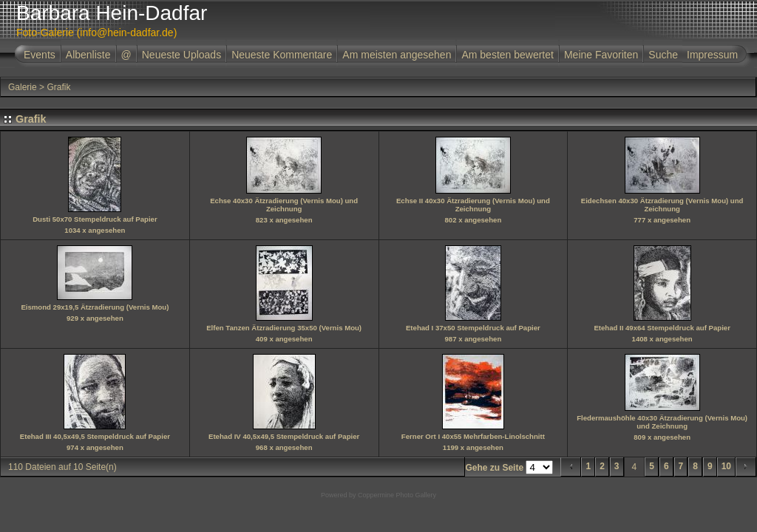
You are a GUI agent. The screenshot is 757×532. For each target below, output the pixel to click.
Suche (663, 55)
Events (40, 55)
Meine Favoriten (601, 55)
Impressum (712, 55)
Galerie (23, 87)
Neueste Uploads (181, 55)
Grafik (58, 87)
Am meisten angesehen (397, 55)
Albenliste (88, 55)
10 (726, 466)
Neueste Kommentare (282, 55)
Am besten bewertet (508, 55)
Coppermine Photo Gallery (397, 495)
